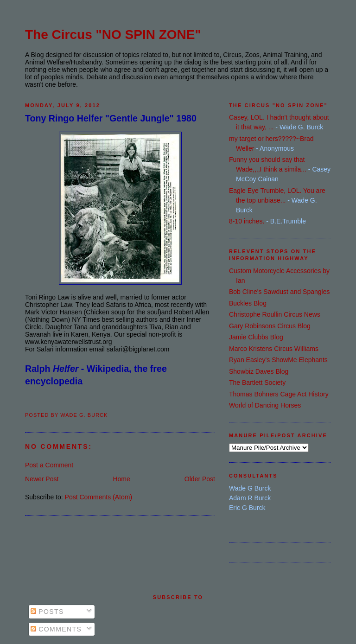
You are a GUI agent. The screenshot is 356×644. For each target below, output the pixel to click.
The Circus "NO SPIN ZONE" (113, 35)
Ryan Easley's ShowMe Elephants (278, 360)
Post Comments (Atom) (99, 497)
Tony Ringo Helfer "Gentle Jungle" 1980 (111, 118)
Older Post (200, 479)
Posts (47, 612)
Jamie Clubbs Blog (256, 337)
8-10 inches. (247, 221)
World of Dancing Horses (265, 405)
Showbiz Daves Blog (259, 371)
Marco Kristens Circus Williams (274, 349)
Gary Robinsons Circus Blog (270, 326)
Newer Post (42, 479)
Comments (56, 629)
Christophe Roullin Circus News (275, 314)
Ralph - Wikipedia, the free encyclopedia (96, 375)
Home (121, 479)
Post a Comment (49, 465)
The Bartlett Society (257, 383)
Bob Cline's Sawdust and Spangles (279, 292)
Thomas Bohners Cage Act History (279, 394)
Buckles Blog (248, 303)
